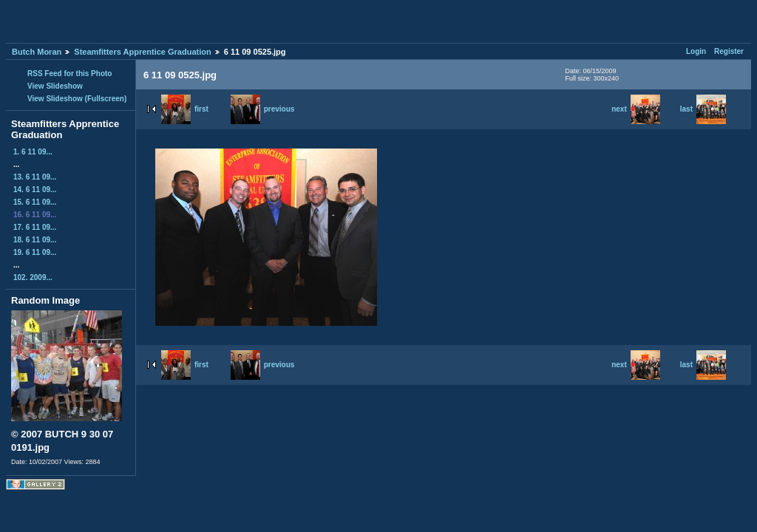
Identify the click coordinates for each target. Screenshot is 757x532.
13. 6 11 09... (35, 177)
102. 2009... (33, 277)
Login (696, 51)
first (185, 109)
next (636, 109)
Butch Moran (37, 52)
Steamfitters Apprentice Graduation (142, 52)
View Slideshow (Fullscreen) (77, 99)
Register (729, 51)
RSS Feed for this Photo (69, 74)
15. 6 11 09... (35, 202)
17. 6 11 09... (35, 227)
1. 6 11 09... (33, 152)
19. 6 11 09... (35, 252)
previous (263, 109)
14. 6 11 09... (35, 190)
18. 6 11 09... (35, 240)
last (703, 109)
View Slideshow (55, 86)
